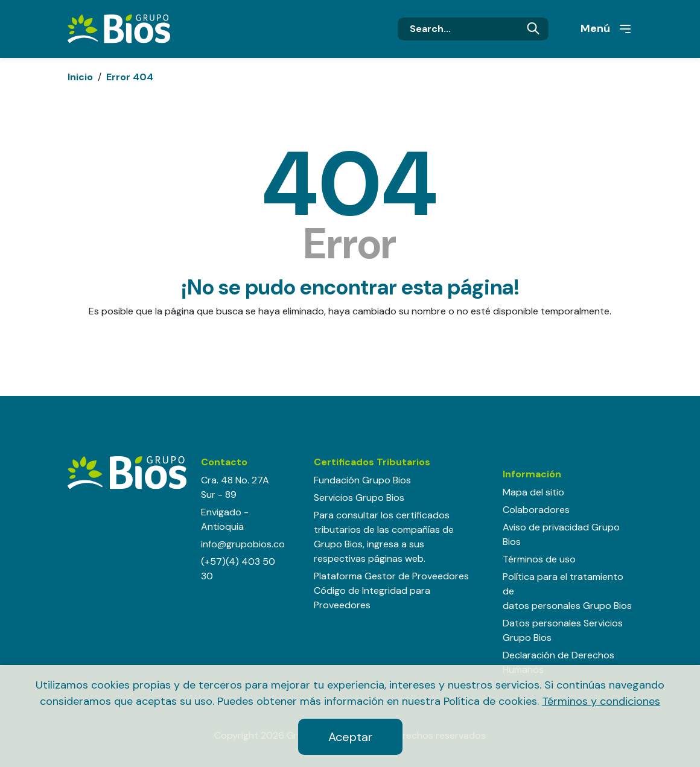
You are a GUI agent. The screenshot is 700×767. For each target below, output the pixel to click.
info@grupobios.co (243, 544)
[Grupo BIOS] (119, 28)
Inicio (80, 77)
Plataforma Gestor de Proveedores (391, 576)
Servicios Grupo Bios (359, 498)
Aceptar (350, 737)
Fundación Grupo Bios (362, 480)
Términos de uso (539, 559)
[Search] (473, 29)
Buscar (533, 29)
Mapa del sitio (533, 492)
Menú (606, 29)
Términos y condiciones (601, 701)
